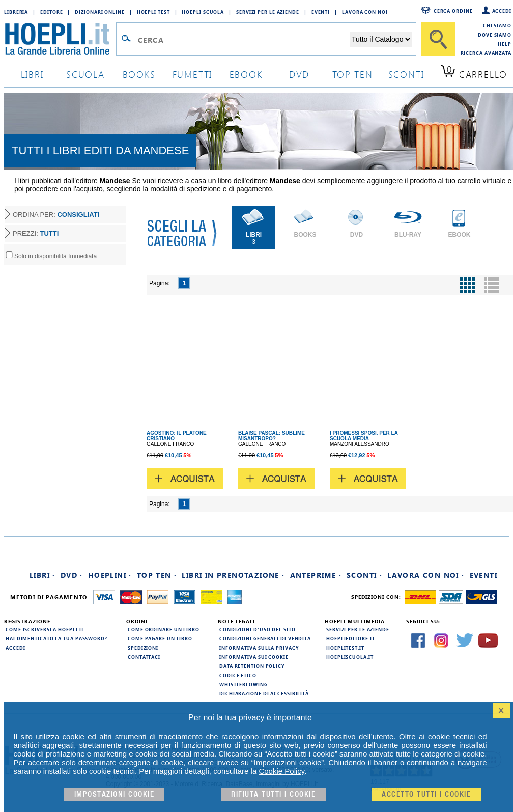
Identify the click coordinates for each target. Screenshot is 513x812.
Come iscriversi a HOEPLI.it (45, 629)
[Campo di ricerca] (243, 40)
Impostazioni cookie (115, 794)
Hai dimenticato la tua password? (56, 638)
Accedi (502, 11)
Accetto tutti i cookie (426, 794)
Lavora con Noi (365, 12)
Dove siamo (495, 35)
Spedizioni (143, 648)
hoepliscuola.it (350, 657)
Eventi (321, 12)
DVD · (72, 575)
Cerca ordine (453, 11)
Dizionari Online (99, 12)
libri (32, 74)
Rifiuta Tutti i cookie (273, 794)
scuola (85, 74)
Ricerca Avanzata (486, 53)
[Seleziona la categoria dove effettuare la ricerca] (381, 39)
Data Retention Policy (252, 666)
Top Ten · (157, 575)
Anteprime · (316, 575)
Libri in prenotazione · (233, 575)
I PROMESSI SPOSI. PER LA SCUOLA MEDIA (364, 436)
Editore (51, 12)
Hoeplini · (110, 575)
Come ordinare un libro (164, 629)
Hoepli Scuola (203, 12)
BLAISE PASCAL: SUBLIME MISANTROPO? (272, 436)
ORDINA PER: (56, 215)
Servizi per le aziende (268, 12)
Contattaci (144, 657)
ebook (246, 74)
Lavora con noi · (426, 575)
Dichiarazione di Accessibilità (264, 693)
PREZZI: (36, 233)
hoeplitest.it (345, 648)
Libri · (42, 575)
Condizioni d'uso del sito (258, 629)
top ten (353, 74)
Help (505, 44)
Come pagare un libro (160, 638)
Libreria (16, 12)
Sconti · (364, 575)
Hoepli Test (153, 12)
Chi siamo (497, 25)
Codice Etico (238, 675)
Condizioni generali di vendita (265, 638)
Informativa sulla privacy (259, 648)
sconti (406, 74)
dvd (299, 74)
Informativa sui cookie (254, 657)
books (139, 74)
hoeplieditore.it (350, 638)
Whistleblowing (244, 684)
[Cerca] (438, 39)
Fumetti (193, 74)
